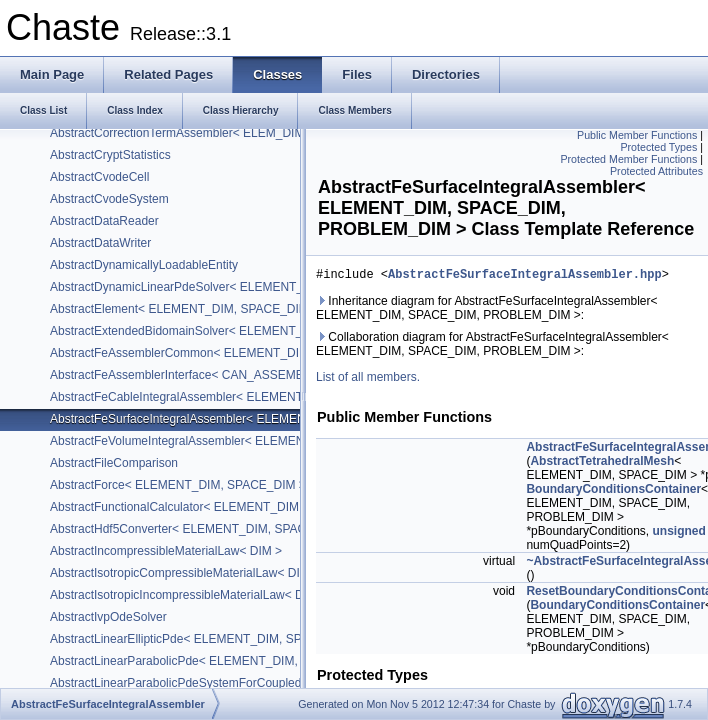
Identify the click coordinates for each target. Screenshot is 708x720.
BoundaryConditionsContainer (613, 492)
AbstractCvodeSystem (109, 199)
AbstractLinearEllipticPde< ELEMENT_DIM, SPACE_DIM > (207, 639)
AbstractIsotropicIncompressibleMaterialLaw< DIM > (188, 595)
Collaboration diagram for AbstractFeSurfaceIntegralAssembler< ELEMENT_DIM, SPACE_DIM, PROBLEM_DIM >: (492, 347)
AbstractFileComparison (114, 463)
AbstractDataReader (104, 221)
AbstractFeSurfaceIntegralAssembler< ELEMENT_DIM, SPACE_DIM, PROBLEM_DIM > (285, 419)
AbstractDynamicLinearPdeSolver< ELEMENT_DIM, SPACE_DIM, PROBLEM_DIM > (277, 287)
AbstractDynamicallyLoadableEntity (144, 265)
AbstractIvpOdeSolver (108, 617)
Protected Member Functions (628, 159)
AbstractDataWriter (100, 243)
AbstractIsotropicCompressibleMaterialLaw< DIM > (185, 573)
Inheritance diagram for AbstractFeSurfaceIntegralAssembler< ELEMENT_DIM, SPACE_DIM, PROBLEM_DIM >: (487, 311)
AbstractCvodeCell (99, 177)
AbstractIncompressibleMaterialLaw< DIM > (166, 551)
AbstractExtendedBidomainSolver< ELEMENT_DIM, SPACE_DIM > (230, 331)
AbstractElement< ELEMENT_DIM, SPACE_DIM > (184, 309)
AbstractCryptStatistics (110, 155)
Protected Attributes (656, 171)
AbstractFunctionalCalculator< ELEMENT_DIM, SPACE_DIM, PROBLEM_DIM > (264, 507)
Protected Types (658, 147)
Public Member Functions (637, 135)
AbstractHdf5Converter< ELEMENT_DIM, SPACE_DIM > (201, 529)
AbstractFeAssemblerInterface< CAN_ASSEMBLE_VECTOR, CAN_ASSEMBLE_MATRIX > (295, 375)
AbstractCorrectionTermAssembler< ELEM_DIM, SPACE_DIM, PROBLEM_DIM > (267, 133)
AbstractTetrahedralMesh (602, 464)
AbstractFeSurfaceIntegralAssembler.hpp (525, 276)
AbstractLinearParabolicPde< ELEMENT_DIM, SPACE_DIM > (215, 661)
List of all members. (368, 380)
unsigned (678, 534)
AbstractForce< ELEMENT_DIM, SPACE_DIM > (178, 485)
